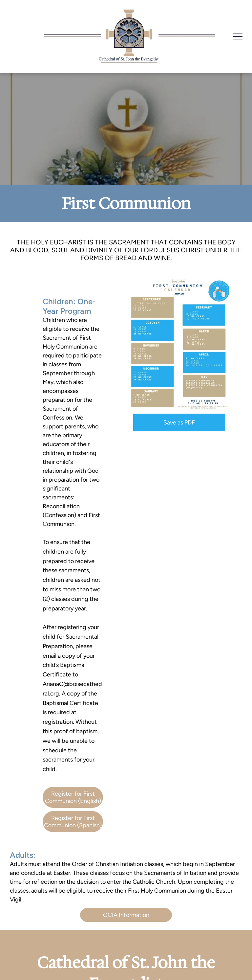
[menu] (238, 36)
